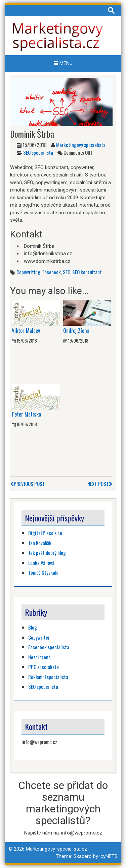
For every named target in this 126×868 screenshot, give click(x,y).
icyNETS (109, 856)
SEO (67, 272)
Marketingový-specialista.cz (56, 849)
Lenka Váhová (41, 563)
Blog (33, 627)
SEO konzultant (87, 272)
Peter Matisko (26, 414)
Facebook (52, 272)
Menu (63, 63)
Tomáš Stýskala (43, 572)
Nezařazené (39, 657)
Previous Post (28, 484)
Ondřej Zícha (76, 331)
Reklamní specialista (48, 677)
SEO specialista (38, 152)
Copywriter (39, 637)
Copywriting (28, 272)
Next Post (100, 484)
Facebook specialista (49, 647)
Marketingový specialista (81, 145)
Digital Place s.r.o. (46, 533)
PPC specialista (44, 667)
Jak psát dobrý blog (47, 553)
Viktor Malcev (26, 331)
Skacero (83, 856)
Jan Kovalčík (40, 543)
